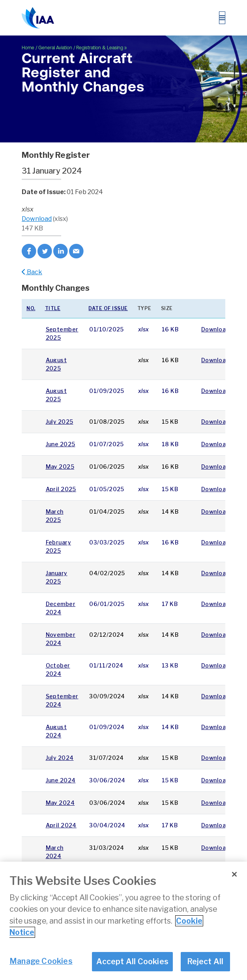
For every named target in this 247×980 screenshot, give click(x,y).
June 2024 (61, 780)
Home (28, 48)
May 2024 (60, 803)
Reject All (205, 961)
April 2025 (61, 489)
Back (32, 272)
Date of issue (108, 308)
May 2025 (60, 467)
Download (37, 219)
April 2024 (61, 825)
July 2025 (60, 422)
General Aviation (55, 48)
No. (31, 308)
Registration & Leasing (100, 48)
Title (53, 308)
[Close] (234, 874)
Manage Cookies (41, 961)
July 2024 (60, 758)
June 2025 (61, 444)
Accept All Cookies (132, 961)
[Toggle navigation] (222, 18)
